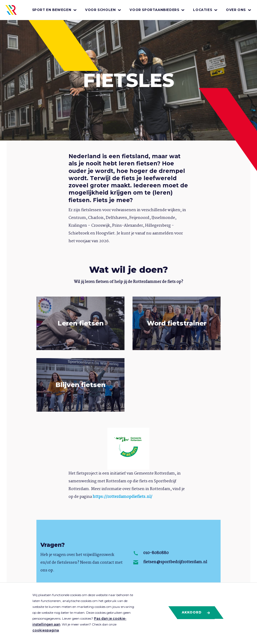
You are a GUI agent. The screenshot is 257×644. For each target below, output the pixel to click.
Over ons (239, 10)
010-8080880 (156, 553)
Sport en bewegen (55, 10)
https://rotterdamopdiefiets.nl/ (122, 497)
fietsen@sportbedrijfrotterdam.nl (175, 562)
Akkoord (196, 612)
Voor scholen (103, 10)
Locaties (205, 10)
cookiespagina (46, 630)
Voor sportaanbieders (157, 10)
